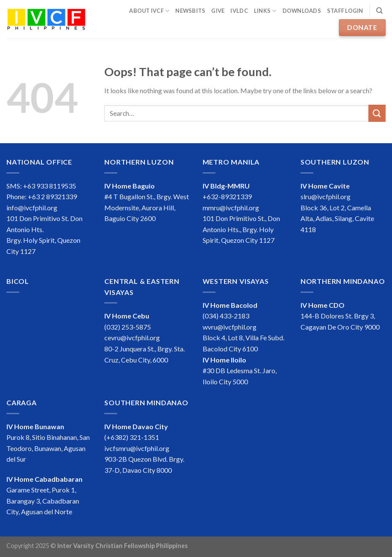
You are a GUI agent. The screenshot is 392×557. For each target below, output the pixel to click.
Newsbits (190, 11)
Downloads (302, 11)
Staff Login (345, 11)
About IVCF (149, 11)
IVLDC (239, 11)
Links (265, 11)
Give (218, 11)
